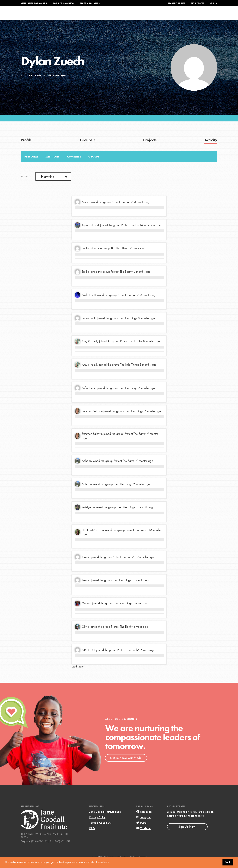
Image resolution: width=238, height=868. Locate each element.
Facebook (144, 818)
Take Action (207, 15)
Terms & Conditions (100, 829)
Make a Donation (90, 3)
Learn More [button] (103, 862)
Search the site (176, 3)
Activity (211, 147)
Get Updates (197, 3)
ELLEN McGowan (93, 537)
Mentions (53, 163)
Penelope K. (89, 325)
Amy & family (90, 348)
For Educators (121, 15)
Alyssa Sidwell (91, 232)
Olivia (85, 633)
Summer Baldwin (92, 418)
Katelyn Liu (88, 514)
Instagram (144, 824)
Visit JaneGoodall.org (34, 3)
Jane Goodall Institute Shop (105, 818)
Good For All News (64, 3)
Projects (167, 15)
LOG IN (214, 3)
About (77, 15)
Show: (24, 183)
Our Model (147, 15)
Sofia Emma (89, 395)
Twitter (142, 829)
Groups (186, 15)
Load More (78, 673)
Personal (31, 163)
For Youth (96, 15)
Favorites (74, 163)
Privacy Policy (97, 824)
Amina (86, 209)
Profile (26, 147)
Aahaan (87, 467)
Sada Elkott (89, 302)
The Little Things (120, 255)
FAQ (92, 835)
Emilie (85, 255)
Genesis (87, 610)
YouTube (143, 835)
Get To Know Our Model (126, 764)
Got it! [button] (228, 862)
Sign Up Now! (187, 833)
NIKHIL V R (89, 657)
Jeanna (86, 564)
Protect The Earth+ (122, 209)
